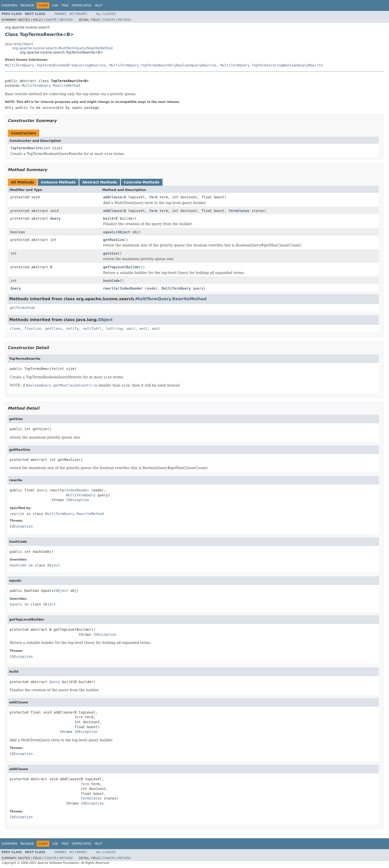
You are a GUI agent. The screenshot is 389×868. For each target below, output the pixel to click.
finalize (33, 329)
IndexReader (131, 288)
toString (114, 329)
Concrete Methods (142, 182)
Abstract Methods (100, 182)
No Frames (78, 14)
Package (27, 5)
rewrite (111, 288)
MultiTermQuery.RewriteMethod (51, 86)
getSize (111, 253)
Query (55, 218)
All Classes (106, 14)
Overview (9, 5)
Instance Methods (58, 182)
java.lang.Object (19, 44)
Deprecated (82, 5)
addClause (113, 197)
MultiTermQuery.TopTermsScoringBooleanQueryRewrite (272, 65)
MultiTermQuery (176, 288)
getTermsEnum (22, 308)
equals (110, 232)
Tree (65, 5)
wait (131, 329)
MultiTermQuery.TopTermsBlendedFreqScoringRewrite (55, 65)
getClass (53, 329)
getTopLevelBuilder (122, 267)
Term (153, 197)
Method (66, 20)
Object (124, 232)
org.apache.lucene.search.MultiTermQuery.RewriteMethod (63, 48)
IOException (78, 500)
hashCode (112, 281)
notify (73, 329)
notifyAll (92, 329)
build (108, 218)
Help (98, 5)
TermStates (239, 211)
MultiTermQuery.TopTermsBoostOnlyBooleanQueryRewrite (163, 65)
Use (55, 5)
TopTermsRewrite (26, 148)
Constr (50, 20)
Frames (61, 14)
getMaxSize (114, 240)
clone (15, 329)
